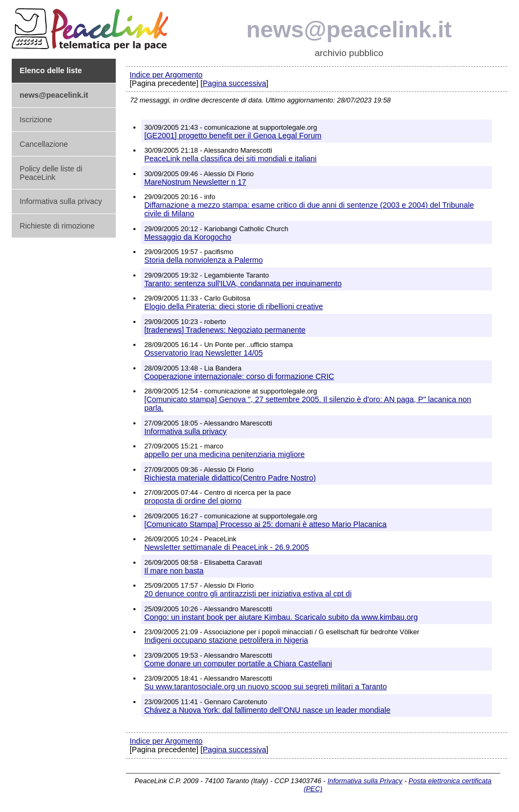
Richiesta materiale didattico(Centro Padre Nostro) (230, 478)
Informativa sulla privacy (61, 201)
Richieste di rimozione (57, 226)
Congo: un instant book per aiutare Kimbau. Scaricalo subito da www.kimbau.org (281, 617)
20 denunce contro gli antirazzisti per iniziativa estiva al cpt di (248, 594)
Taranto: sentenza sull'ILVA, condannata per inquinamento (243, 283)
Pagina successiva (234, 83)
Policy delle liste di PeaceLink (51, 173)
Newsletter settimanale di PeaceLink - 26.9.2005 (226, 547)
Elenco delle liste (51, 70)
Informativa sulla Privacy (365, 781)
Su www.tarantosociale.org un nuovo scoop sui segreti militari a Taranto (265, 687)
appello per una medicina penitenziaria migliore (224, 454)
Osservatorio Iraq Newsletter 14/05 (203, 353)
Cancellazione (44, 144)
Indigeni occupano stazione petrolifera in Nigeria (226, 640)
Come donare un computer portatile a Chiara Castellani (238, 664)
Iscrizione (36, 120)
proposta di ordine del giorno (193, 501)
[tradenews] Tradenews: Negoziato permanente (225, 330)
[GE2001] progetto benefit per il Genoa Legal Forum (233, 136)
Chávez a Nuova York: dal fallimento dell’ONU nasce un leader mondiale (267, 710)
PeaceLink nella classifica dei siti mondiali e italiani (230, 159)
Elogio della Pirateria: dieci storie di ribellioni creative (233, 306)
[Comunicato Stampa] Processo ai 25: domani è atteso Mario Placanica (265, 524)
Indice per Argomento (166, 75)
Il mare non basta (174, 571)
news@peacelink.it (349, 29)
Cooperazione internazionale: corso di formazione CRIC (239, 376)
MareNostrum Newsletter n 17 (195, 182)
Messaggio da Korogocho (187, 237)
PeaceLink (92, 26)
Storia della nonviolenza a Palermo (203, 260)
